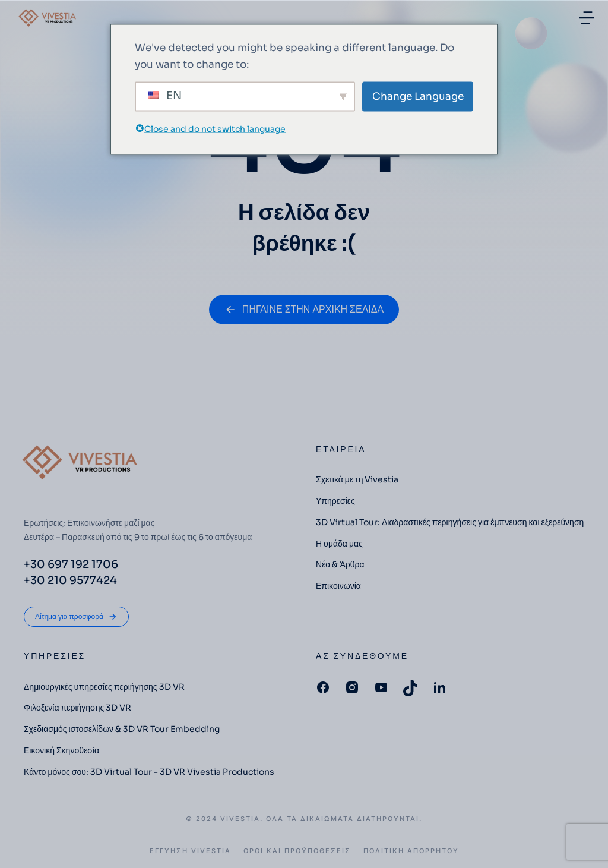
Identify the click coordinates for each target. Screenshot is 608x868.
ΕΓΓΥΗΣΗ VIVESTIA (190, 851)
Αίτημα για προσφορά (76, 617)
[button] (587, 18)
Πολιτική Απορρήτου (411, 851)
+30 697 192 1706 (71, 564)
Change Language (418, 96)
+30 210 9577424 (70, 580)
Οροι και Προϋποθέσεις (297, 851)
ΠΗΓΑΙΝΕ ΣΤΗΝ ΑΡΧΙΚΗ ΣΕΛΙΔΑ (304, 309)
